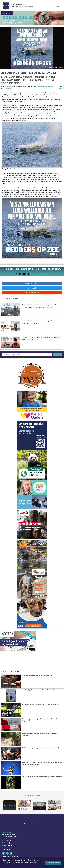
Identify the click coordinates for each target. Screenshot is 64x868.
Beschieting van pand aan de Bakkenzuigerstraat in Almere (40, 704)
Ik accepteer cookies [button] (53, 863)
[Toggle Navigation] (58, 6)
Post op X (32, 288)
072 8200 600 (8, 830)
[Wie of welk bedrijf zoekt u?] (27, 355)
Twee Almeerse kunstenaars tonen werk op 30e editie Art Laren (42, 777)
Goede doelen (7, 89)
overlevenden (49, 87)
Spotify (44, 99)
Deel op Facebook (32, 284)
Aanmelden (7, 856)
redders (42, 87)
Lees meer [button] (7, 865)
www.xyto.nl (8, 835)
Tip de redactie (32, 293)
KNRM (61, 89)
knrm (37, 87)
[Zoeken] (58, 355)
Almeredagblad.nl (18, 5)
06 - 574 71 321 (39, 274)
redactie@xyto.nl (9, 832)
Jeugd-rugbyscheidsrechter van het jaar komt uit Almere (40, 690)
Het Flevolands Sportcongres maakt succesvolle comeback (40, 748)
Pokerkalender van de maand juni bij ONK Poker (37, 675)
